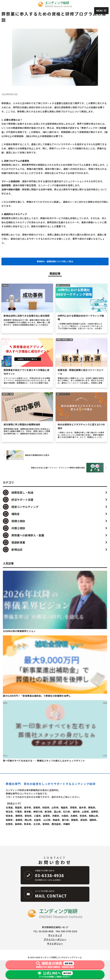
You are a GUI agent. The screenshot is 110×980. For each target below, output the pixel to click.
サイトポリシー (55, 944)
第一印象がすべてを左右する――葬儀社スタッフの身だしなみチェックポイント (44, 761)
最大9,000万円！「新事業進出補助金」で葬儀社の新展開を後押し (37, 696)
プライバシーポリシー (55, 939)
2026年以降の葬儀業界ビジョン (19, 631)
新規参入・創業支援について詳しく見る (55, 261)
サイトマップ (55, 935)
